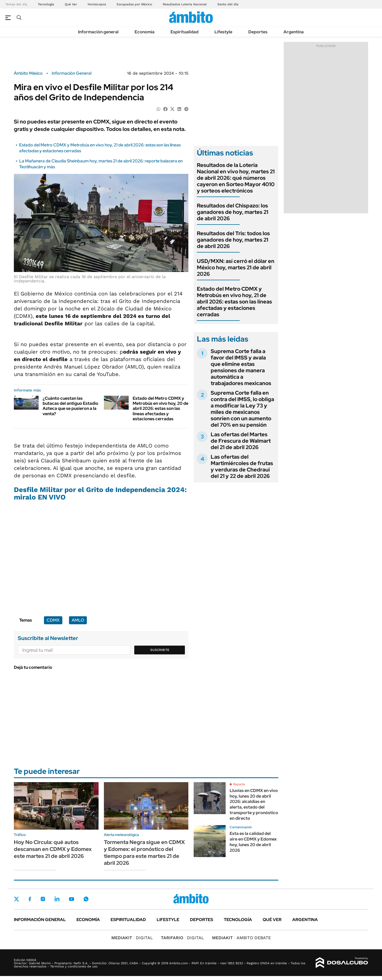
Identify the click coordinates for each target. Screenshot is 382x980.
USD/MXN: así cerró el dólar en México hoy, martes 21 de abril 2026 (236, 267)
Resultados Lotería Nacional (185, 4)
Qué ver (272, 920)
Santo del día (228, 4)
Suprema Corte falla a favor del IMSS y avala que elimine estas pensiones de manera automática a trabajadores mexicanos (241, 367)
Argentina (294, 32)
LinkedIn (57, 899)
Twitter (17, 899)
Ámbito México (28, 73)
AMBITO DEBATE (241, 938)
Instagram (43, 899)
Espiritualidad (184, 32)
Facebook (30, 899)
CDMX (53, 620)
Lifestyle (223, 32)
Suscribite (160, 650)
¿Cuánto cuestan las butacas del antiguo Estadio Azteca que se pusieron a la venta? (70, 406)
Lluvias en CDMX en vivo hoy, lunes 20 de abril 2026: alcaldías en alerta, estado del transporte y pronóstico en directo (254, 804)
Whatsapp (86, 899)
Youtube (71, 899)
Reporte (239, 784)
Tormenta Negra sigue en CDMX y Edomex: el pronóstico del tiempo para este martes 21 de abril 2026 (144, 853)
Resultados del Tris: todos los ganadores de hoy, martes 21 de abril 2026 (233, 240)
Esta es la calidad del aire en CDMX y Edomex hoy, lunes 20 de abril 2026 (253, 842)
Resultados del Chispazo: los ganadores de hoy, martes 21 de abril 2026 (233, 212)
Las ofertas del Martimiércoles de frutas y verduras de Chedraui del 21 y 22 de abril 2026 (242, 466)
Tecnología (46, 4)
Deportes (258, 32)
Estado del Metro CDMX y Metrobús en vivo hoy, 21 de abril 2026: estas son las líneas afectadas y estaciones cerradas (234, 302)
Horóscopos (97, 4)
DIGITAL (132, 938)
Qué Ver (71, 4)
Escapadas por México (134, 4)
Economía (145, 32)
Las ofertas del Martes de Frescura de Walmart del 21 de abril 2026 (241, 441)
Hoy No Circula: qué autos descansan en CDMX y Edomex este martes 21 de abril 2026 (53, 849)
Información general (98, 32)
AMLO (78, 620)
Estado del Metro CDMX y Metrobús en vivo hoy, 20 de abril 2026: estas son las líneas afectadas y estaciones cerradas (160, 409)
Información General (72, 73)
